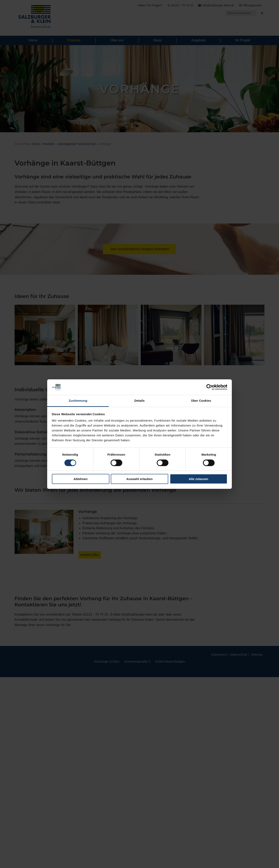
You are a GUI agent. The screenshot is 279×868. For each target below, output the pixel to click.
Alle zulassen (198, 479)
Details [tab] (139, 401)
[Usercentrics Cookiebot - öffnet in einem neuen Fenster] (209, 387)
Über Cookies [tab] (201, 401)
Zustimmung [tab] (78, 401)
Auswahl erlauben (139, 479)
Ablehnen (80, 479)
